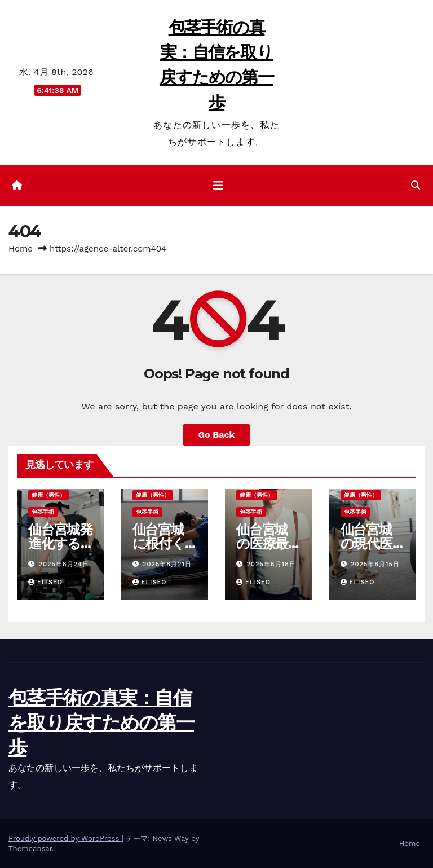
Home (21, 249)
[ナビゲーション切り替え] (218, 186)
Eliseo (45, 582)
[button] (416, 185)
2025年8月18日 (271, 564)
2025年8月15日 (375, 564)
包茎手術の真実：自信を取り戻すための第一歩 (101, 722)
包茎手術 (43, 512)
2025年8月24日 (64, 564)
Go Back (217, 435)
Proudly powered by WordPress (65, 838)
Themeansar (30, 849)
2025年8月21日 (167, 564)
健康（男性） (48, 495)
